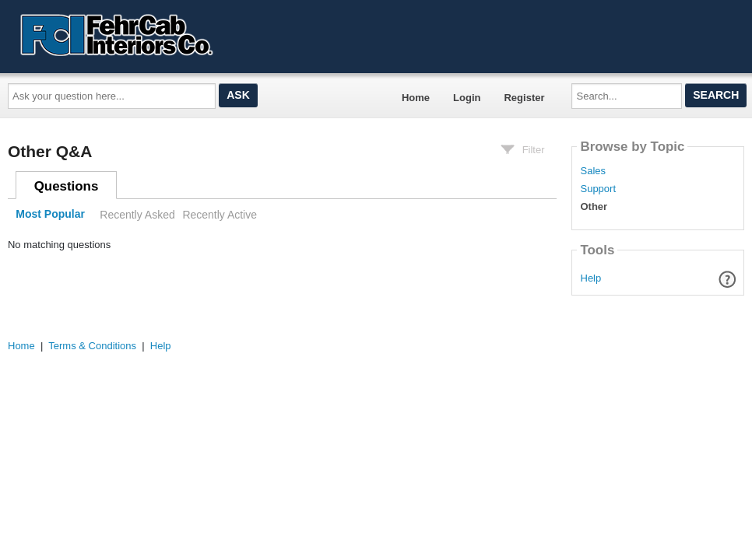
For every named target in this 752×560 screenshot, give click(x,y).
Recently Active (220, 215)
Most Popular (50, 215)
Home (416, 98)
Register (524, 98)
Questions (67, 186)
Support (598, 189)
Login (467, 98)
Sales (593, 171)
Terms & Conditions (92, 346)
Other (594, 207)
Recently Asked (137, 215)
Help (591, 278)
